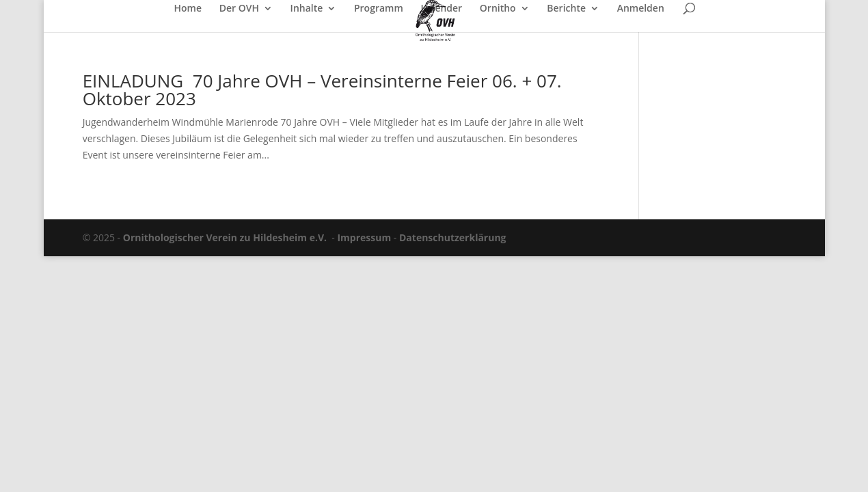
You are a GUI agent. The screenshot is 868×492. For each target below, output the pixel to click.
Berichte (566, 9)
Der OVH (239, 9)
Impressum (364, 237)
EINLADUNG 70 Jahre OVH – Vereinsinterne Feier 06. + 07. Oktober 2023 (322, 90)
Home (188, 9)
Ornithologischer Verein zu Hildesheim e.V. (225, 237)
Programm (379, 9)
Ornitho (498, 9)
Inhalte (307, 9)
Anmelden (641, 9)
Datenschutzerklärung (453, 237)
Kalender (441, 9)
